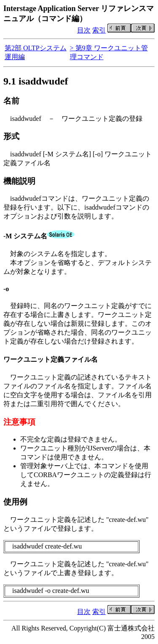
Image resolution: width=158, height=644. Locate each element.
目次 (84, 30)
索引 (99, 30)
